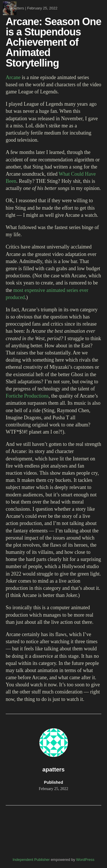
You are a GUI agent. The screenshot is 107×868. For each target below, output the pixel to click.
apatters (17, 8)
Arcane (13, 77)
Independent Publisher (31, 860)
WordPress (85, 860)
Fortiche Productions (27, 396)
